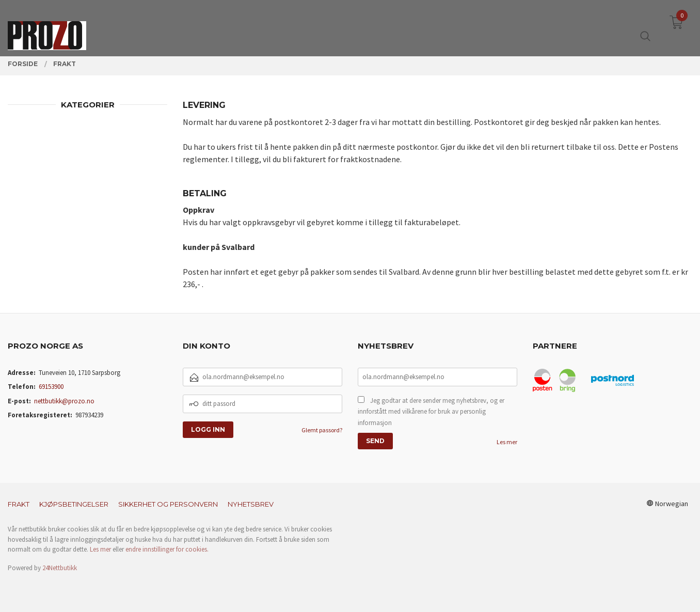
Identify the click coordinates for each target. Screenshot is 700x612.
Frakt (19, 504)
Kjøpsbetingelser (74, 504)
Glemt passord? (322, 430)
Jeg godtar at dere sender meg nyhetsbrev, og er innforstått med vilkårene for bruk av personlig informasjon (431, 412)
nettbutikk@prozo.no (64, 401)
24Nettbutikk (60, 568)
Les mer (507, 442)
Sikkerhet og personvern (168, 504)
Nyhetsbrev (251, 504)
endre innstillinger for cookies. (167, 549)
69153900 (51, 387)
